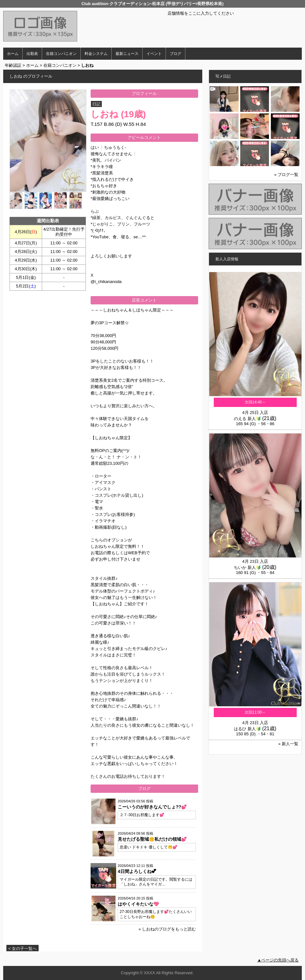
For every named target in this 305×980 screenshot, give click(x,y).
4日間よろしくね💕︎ (137, 871)
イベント (154, 54)
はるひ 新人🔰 (247, 729)
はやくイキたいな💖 (138, 904)
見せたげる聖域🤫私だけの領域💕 (152, 839)
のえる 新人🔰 (247, 419)
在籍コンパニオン (61, 54)
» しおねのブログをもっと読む (167, 929)
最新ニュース (127, 54)
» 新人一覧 (288, 744)
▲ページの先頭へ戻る (278, 960)
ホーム (13, 54)
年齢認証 (13, 65)
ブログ (175, 54)
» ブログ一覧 (286, 175)
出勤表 (32, 54)
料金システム (96, 54)
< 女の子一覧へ (22, 949)
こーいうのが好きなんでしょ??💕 (152, 807)
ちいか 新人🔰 (247, 567)
